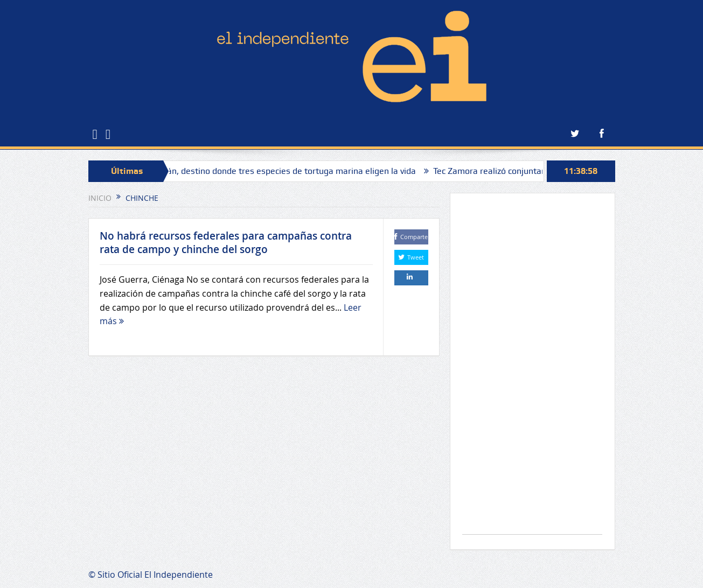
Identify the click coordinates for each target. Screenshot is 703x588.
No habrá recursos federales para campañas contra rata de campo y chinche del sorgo (226, 243)
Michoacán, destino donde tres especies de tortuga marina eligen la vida (278, 171)
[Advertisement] (532, 369)
